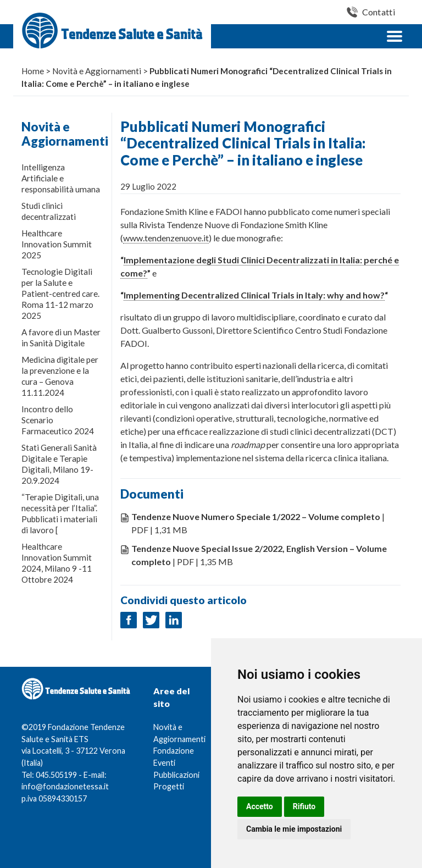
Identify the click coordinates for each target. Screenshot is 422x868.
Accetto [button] (260, 806)
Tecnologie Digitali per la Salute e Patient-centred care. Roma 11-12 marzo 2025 (60, 294)
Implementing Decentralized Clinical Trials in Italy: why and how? (254, 295)
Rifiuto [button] (304, 806)
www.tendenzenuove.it (166, 238)
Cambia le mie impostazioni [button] (294, 829)
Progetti (169, 786)
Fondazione (174, 751)
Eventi (164, 763)
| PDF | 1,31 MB (258, 523)
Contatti (379, 12)
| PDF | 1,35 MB (259, 555)
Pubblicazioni (176, 775)
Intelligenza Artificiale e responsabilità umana (61, 178)
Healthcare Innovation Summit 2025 (57, 244)
